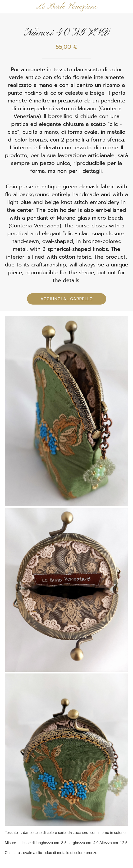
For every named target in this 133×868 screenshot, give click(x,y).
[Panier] (126, 7)
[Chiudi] (7, 7)
